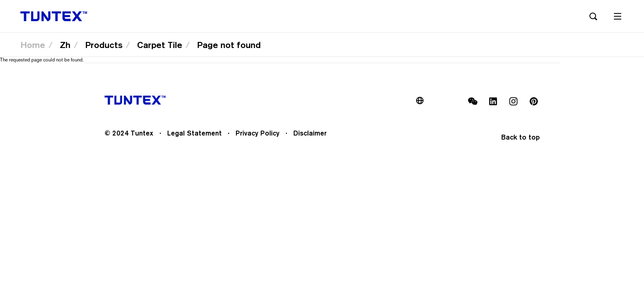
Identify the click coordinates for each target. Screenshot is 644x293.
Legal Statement (194, 133)
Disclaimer (310, 133)
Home (33, 45)
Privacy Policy (258, 133)
